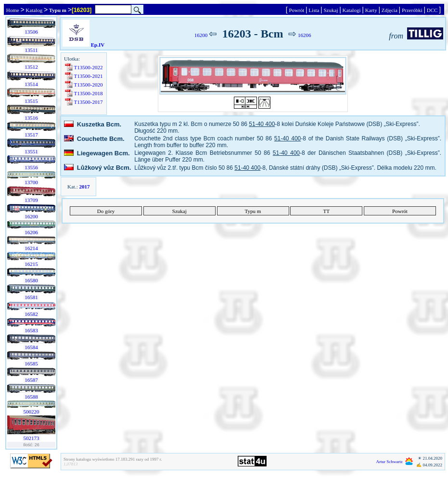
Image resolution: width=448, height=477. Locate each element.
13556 (32, 167)
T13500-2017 (88, 102)
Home (13, 10)
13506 (32, 32)
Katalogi (352, 10)
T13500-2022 (88, 67)
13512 (32, 67)
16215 (32, 264)
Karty (371, 10)
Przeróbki (412, 10)
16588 (32, 397)
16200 (32, 216)
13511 (32, 50)
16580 (32, 280)
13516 (32, 118)
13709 (32, 200)
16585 (32, 364)
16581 (32, 297)
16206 (32, 232)
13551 (32, 151)
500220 (32, 412)
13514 (32, 84)
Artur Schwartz (390, 462)
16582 (32, 314)
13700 (32, 182)
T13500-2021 (88, 76)
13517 (32, 135)
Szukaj (331, 10)
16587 (32, 380)
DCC (432, 10)
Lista (314, 10)
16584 (32, 347)
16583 (32, 330)
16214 (32, 248)
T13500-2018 (88, 93)
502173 (32, 438)
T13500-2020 (88, 85)
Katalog (34, 10)
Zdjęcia (389, 10)
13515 (32, 101)
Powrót (297, 10)
